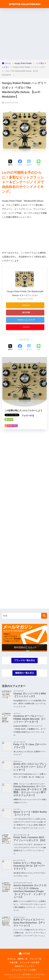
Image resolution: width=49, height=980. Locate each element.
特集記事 (14, 963)
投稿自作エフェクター (25, 966)
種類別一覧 (23, 959)
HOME (24, 954)
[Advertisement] (24, 34)
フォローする (28, 416)
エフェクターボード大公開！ (24, 970)
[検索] (44, 616)
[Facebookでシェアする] (20, 163)
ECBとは (12, 959)
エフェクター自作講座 (30, 963)
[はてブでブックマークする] (29, 163)
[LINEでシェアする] (39, 163)
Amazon (26, 305)
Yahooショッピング (26, 320)
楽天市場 (26, 312)
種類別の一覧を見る (25, 673)
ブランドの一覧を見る (25, 660)
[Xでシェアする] (10, 163)
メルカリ (26, 327)
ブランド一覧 (35, 959)
